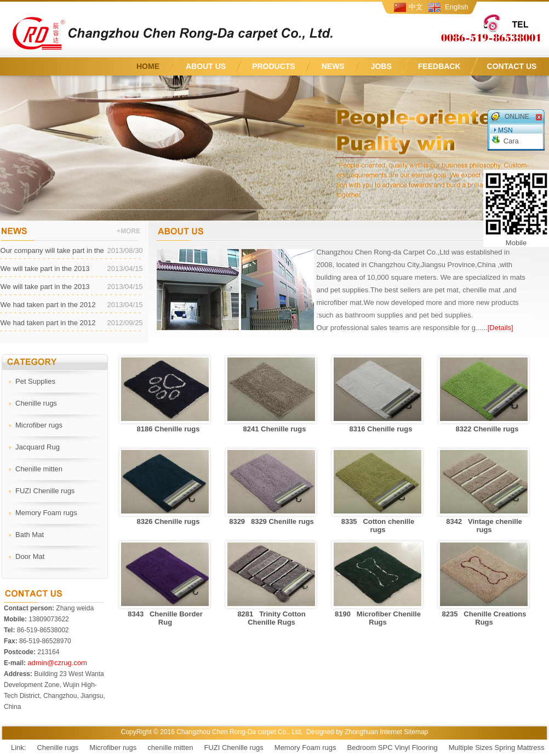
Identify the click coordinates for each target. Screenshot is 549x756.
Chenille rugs (58, 748)
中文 (416, 7)
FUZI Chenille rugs (233, 748)
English (457, 7)
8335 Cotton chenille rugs (378, 526)
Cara (511, 141)
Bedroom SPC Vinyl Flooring (393, 748)
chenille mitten (170, 748)
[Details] (501, 328)
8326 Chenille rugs (165, 521)
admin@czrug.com (57, 663)
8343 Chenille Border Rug (165, 618)
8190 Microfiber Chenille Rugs (378, 618)
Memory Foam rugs (305, 748)
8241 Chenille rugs (272, 429)
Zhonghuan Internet (373, 732)
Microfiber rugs (113, 748)
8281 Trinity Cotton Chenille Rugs (271, 618)
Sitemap (416, 732)
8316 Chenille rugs (378, 429)
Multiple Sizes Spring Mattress (497, 748)
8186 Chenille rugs (165, 429)
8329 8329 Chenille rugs (271, 521)
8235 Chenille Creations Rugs (484, 618)
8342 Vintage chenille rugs (484, 526)
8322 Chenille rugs (484, 429)
